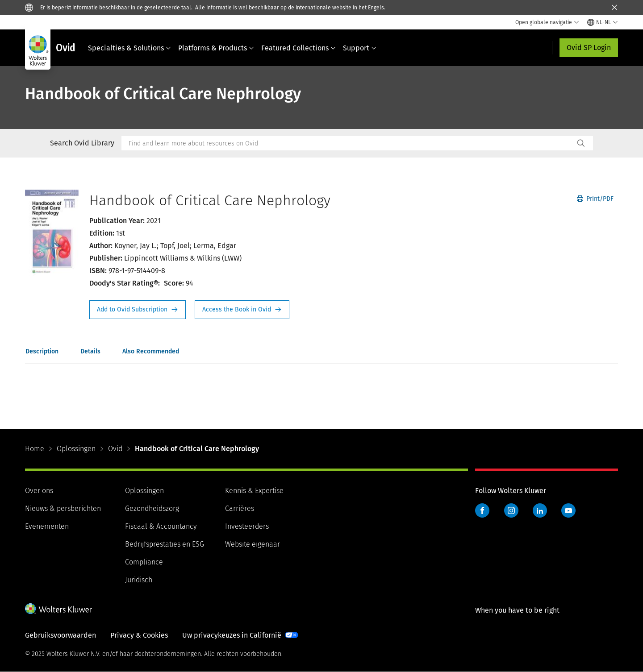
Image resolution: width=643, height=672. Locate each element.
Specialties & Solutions (129, 48)
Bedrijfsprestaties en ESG (165, 544)
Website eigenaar (253, 544)
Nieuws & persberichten (63, 508)
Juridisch (139, 580)
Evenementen (47, 526)
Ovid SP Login (589, 48)
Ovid (115, 449)
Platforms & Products (216, 48)
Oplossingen (76, 449)
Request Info (138, 310)
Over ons (39, 491)
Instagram (511, 510)
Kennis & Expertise (254, 491)
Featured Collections (299, 48)
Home (35, 449)
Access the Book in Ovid (242, 310)
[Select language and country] (603, 22)
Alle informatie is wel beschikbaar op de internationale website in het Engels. (290, 8)
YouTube (568, 510)
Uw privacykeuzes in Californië (232, 635)
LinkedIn (540, 510)
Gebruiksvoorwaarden (61, 635)
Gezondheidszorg (152, 508)
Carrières (240, 508)
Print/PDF (595, 199)
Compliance (144, 562)
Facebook (482, 510)
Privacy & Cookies (139, 635)
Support (360, 48)
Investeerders (247, 526)
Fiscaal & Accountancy (161, 526)
